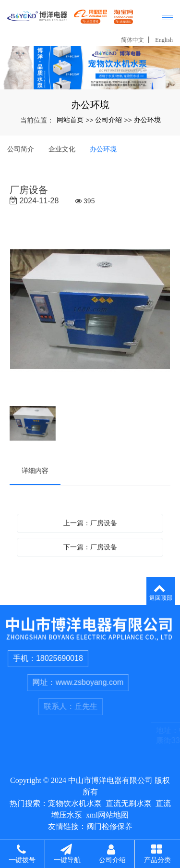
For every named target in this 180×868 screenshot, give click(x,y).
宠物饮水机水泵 (75, 803)
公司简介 (21, 149)
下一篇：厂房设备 (90, 547)
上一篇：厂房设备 (90, 523)
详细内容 (35, 471)
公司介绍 (108, 120)
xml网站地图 (107, 815)
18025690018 (70, 658)
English (164, 40)
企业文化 (62, 149)
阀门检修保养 (109, 826)
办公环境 (147, 120)
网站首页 (70, 120)
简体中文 (132, 40)
